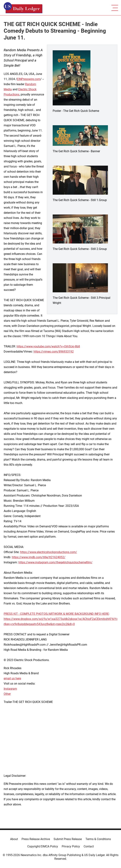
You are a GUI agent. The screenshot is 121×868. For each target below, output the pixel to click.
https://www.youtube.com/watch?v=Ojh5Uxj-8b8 (48, 346)
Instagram (10, 689)
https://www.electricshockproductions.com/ (49, 552)
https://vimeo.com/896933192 (54, 352)
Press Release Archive (36, 839)
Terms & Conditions (98, 839)
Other (7, 694)
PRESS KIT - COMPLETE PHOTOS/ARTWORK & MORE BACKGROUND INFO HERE (56, 614)
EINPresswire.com (29, 79)
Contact (89, 846)
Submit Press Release (68, 839)
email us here (12, 678)
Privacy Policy (71, 846)
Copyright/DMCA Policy (43, 846)
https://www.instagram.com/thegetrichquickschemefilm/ (55, 562)
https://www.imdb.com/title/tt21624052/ (39, 557)
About (14, 839)
